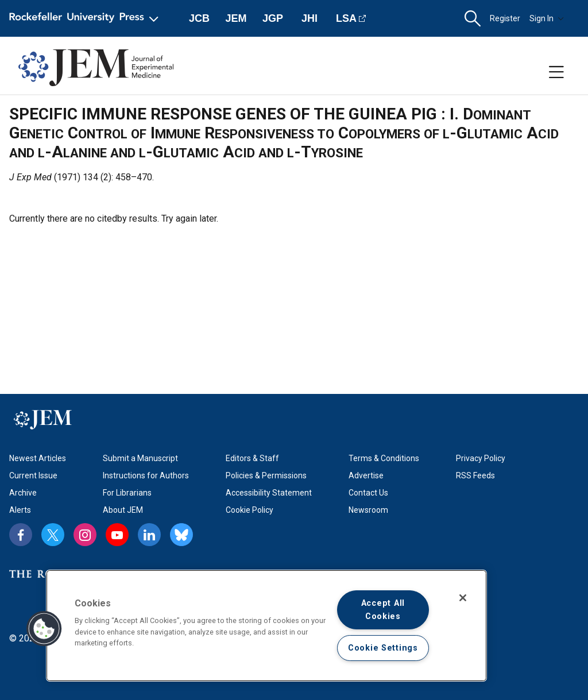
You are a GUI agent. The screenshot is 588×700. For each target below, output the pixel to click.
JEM (236, 18)
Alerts (20, 510)
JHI (310, 18)
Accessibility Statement (269, 493)
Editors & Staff (252, 458)
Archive (23, 493)
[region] (266, 626)
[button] (473, 19)
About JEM (123, 510)
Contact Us (368, 493)
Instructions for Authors (146, 475)
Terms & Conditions (384, 458)
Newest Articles (38, 458)
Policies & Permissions (266, 475)
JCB (199, 18)
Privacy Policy (481, 458)
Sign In (547, 18)
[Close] (463, 598)
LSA (346, 18)
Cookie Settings (383, 648)
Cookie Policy (249, 510)
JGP (273, 18)
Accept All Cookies (383, 610)
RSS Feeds (475, 475)
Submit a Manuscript (140, 458)
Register (505, 18)
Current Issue (33, 475)
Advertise (366, 475)
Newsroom (368, 510)
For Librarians (127, 493)
